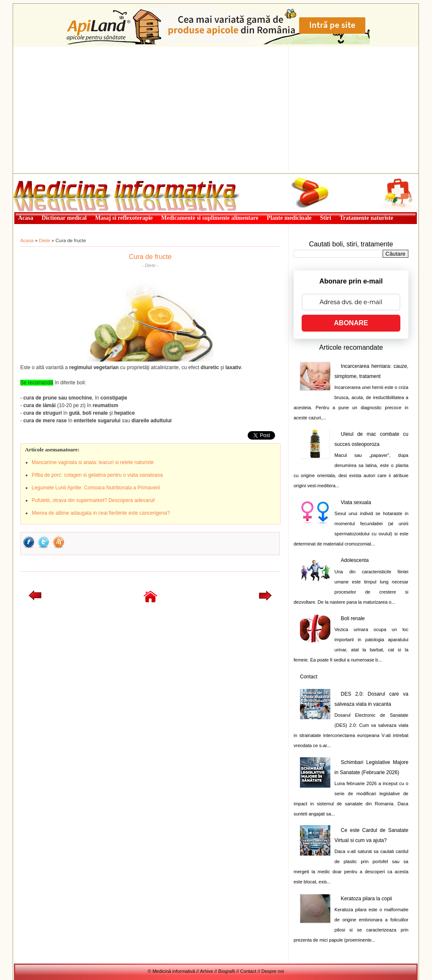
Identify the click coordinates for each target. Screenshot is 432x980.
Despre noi (273, 971)
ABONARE (351, 323)
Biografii (227, 971)
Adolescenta (355, 560)
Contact (309, 677)
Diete (45, 240)
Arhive (207, 971)
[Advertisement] (216, 110)
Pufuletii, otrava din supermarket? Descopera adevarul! (93, 500)
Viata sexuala (356, 502)
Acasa (27, 240)
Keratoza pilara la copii (366, 899)
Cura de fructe (150, 257)
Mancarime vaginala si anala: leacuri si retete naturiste (93, 462)
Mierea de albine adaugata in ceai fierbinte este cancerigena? (101, 513)
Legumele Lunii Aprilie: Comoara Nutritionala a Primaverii (96, 488)
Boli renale (353, 618)
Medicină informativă (35, 176)
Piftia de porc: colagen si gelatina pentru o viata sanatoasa (97, 475)
